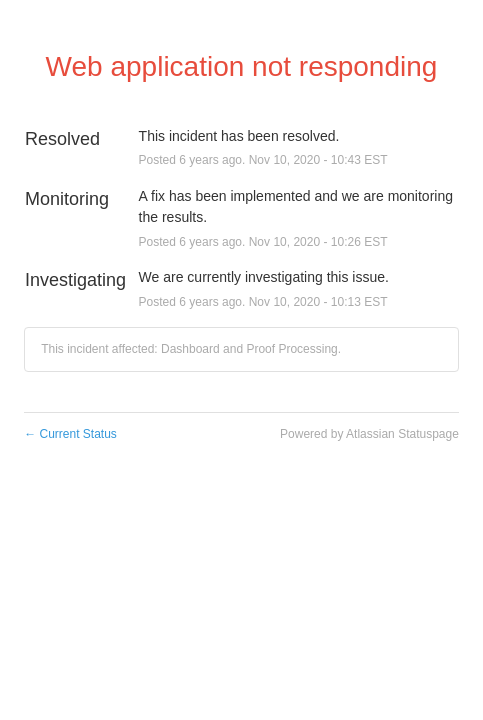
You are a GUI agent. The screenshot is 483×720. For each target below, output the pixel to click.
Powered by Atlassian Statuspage (369, 434)
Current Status (70, 434)
